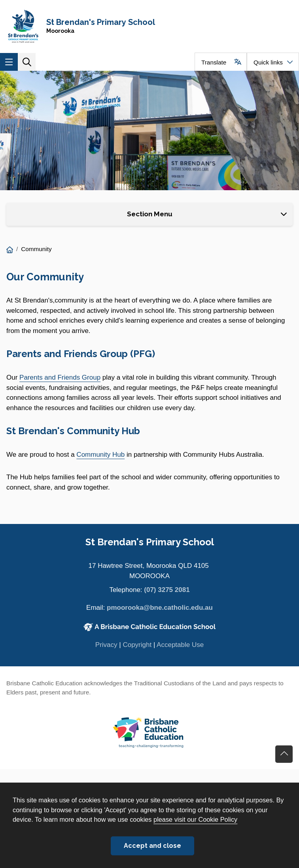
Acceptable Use (180, 645)
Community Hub (100, 455)
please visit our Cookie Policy (195, 819)
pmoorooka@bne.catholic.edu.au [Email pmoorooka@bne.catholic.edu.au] (160, 608)
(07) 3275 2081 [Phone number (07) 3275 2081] (167, 590)
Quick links (268, 62)
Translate (214, 62)
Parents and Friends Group (60, 377)
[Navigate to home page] (149, 26)
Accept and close (152, 846)
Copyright (137, 645)
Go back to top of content (284, 754)
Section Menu (150, 214)
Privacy (106, 645)
